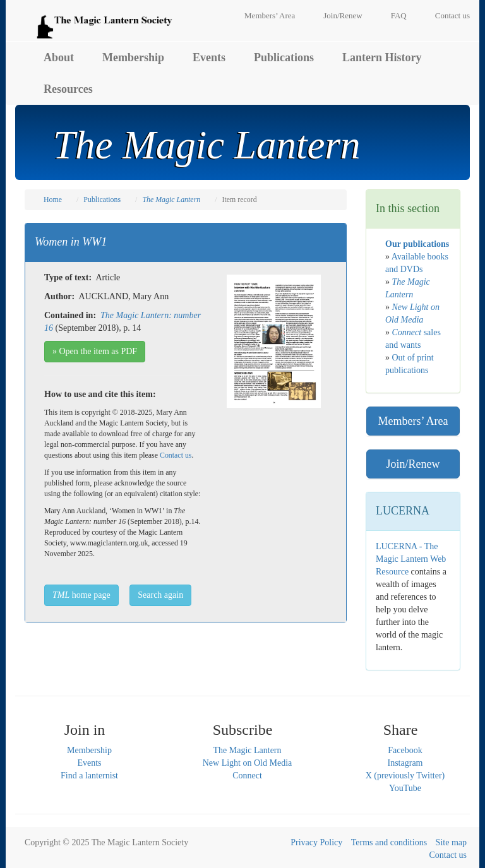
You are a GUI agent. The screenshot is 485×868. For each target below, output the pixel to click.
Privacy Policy (316, 842)
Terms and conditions (389, 842)
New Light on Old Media (248, 763)
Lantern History (382, 57)
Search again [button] (160, 595)
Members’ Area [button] (413, 421)
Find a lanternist (89, 776)
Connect (247, 776)
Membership (133, 57)
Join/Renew (343, 15)
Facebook (405, 750)
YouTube (405, 788)
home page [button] (81, 595)
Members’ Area (270, 15)
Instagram (405, 763)
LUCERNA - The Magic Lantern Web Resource (411, 559)
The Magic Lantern (247, 750)
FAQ (399, 15)
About (59, 57)
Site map (451, 842)
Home (53, 199)
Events (209, 57)
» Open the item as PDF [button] (95, 351)
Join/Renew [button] (413, 464)
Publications (284, 57)
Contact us (452, 15)
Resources (68, 89)
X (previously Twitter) (405, 776)
